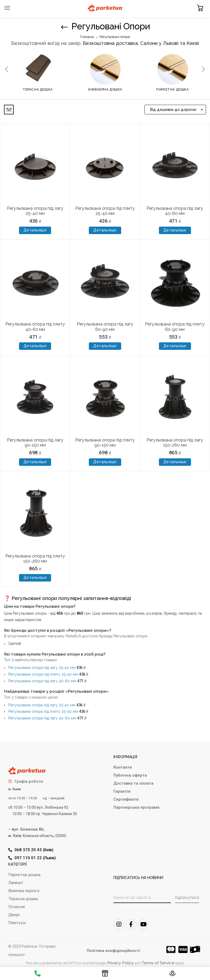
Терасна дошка (38, 90)
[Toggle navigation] (7, 8)
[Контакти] (172, 975)
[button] (200, 8)
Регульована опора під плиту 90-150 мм (105, 443)
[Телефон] (38, 974)
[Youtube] (143, 924)
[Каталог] (105, 975)
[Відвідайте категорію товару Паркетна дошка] (173, 69)
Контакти (123, 767)
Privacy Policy (121, 963)
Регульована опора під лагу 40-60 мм (175, 211)
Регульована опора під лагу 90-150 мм (35, 443)
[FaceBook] (131, 924)
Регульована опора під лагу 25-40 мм (35, 211)
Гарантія (122, 791)
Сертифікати (126, 799)
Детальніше (35, 230)
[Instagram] (119, 924)
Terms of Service (158, 963)
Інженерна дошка (105, 90)
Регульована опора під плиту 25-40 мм (105, 211)
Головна (87, 37)
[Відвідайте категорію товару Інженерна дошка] (105, 69)
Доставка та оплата (133, 783)
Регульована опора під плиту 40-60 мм (35, 327)
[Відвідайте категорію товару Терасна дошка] (38, 69)
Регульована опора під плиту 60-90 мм (175, 327)
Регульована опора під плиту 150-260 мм (35, 559)
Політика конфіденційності (113, 951)
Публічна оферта (130, 775)
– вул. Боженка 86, (26, 829)
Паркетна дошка (172, 90)
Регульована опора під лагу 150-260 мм (175, 443)
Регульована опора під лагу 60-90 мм (105, 327)
